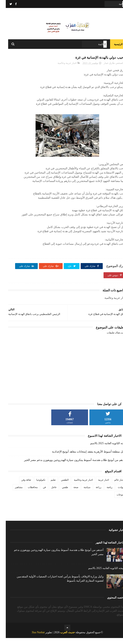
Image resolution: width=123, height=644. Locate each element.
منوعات (115, 501)
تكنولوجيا (35, 486)
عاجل (48, 493)
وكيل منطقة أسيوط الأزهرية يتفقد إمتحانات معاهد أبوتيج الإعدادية (83, 458)
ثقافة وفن (20, 486)
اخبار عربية (98, 486)
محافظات (27, 493)
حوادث (115, 493)
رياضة (104, 493)
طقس (59, 493)
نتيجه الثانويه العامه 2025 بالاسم (103, 449)
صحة (70, 493)
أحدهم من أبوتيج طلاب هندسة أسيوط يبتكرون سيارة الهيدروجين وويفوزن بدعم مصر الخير (69, 466)
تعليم (47, 486)
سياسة (81, 493)
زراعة (93, 493)
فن (39, 493)
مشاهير (13, 493)
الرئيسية (112, 48)
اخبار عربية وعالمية (61, 69)
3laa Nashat (32, 638)
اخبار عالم (113, 486)
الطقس (59, 486)
